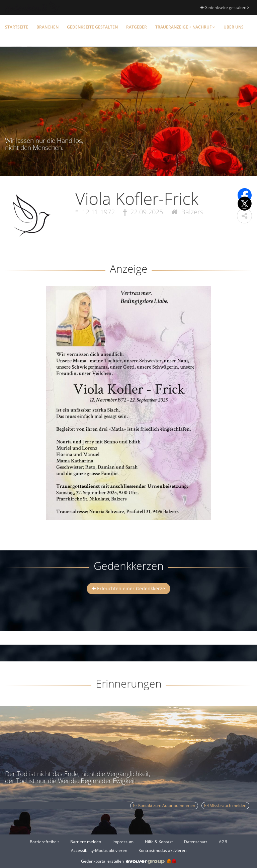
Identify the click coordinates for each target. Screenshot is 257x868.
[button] (244, 216)
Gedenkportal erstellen (128, 861)
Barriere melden (86, 842)
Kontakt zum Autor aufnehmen (164, 805)
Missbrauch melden (225, 805)
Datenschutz (196, 842)
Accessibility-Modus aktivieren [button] (99, 850)
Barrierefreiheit (44, 842)
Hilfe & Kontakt (159, 842)
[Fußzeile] (128, 846)
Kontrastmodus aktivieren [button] (162, 850)
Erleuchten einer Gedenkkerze (128, 588)
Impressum (123, 842)
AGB (223, 842)
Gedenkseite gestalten (225, 8)
